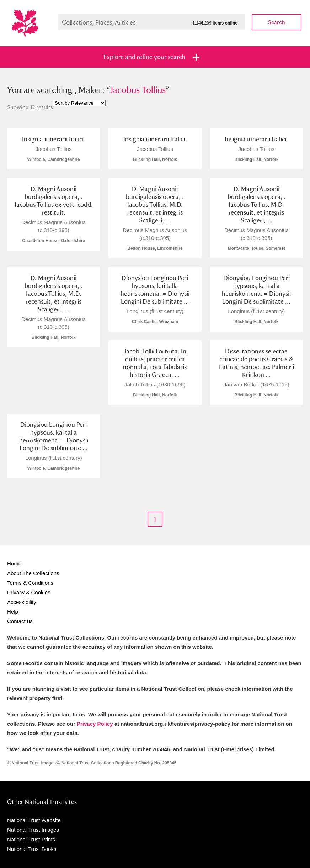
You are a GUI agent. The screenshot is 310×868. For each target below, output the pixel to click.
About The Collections (33, 573)
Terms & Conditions (30, 583)
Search (277, 22)
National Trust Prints (31, 839)
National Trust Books (32, 849)
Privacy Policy (95, 724)
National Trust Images (33, 830)
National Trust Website (34, 820)
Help (13, 612)
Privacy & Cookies (29, 592)
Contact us (20, 621)
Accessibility (22, 602)
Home (14, 564)
